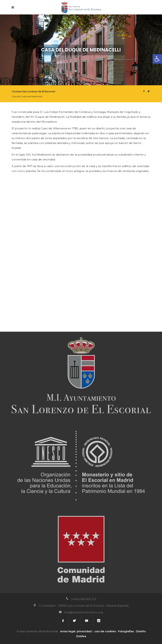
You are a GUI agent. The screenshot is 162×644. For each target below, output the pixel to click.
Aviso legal (68, 631)
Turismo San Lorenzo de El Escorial (33, 91)
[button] (157, 59)
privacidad (84, 631)
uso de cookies (105, 631)
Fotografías (126, 631)
